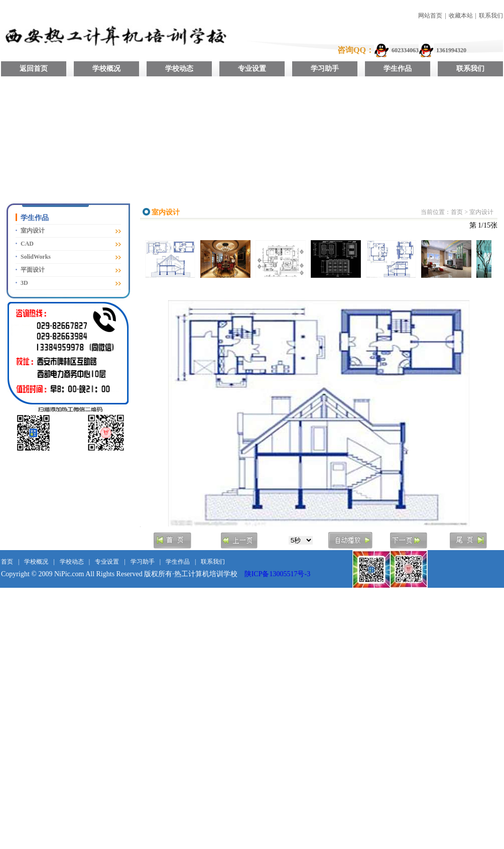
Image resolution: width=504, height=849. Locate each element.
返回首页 (34, 69)
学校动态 (179, 69)
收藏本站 (461, 16)
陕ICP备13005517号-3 (277, 574)
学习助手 (325, 69)
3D (24, 283)
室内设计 (33, 231)
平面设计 (33, 270)
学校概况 (106, 69)
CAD (27, 244)
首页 (457, 212)
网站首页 (430, 16)
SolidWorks (36, 257)
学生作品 (398, 69)
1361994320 (451, 50)
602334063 (405, 50)
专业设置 (252, 69)
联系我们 (491, 16)
